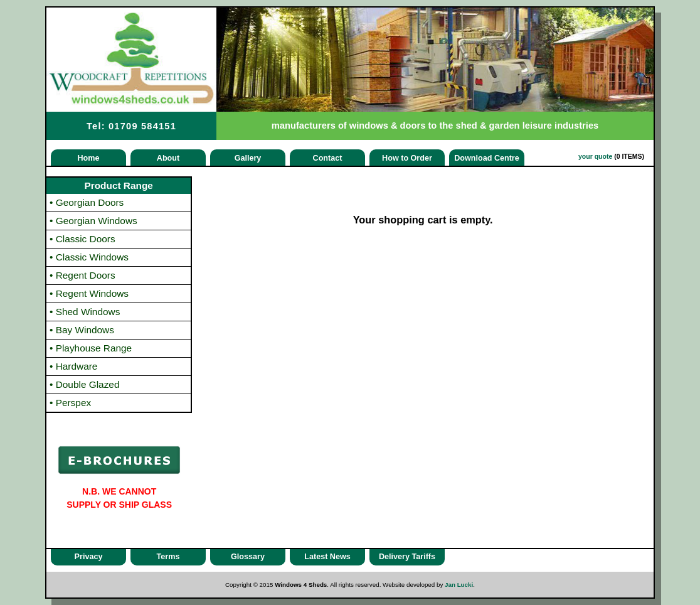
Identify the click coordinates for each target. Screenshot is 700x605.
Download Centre (487, 158)
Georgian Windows (93, 221)
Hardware (73, 366)
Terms (168, 557)
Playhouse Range (91, 348)
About (168, 158)
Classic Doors (82, 239)
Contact (328, 158)
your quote (595, 156)
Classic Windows (89, 257)
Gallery (248, 158)
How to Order (407, 158)
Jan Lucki (459, 585)
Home (89, 158)
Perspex (70, 403)
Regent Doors (82, 275)
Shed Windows (85, 312)
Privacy (89, 557)
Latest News (327, 557)
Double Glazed (85, 384)
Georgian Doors (87, 202)
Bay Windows (82, 330)
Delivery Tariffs (407, 557)
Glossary (248, 557)
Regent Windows (89, 293)
